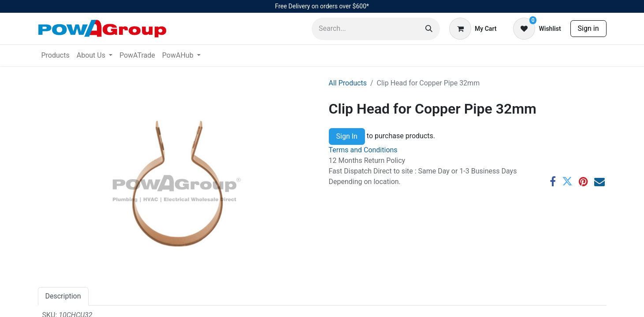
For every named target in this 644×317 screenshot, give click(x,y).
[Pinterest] (583, 181)
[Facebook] (553, 181)
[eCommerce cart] (473, 29)
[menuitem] (56, 55)
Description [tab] (63, 296)
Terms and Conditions (363, 150)
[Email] (599, 181)
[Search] (429, 29)
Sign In (347, 136)
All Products (348, 83)
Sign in (588, 28)
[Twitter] (567, 181)
